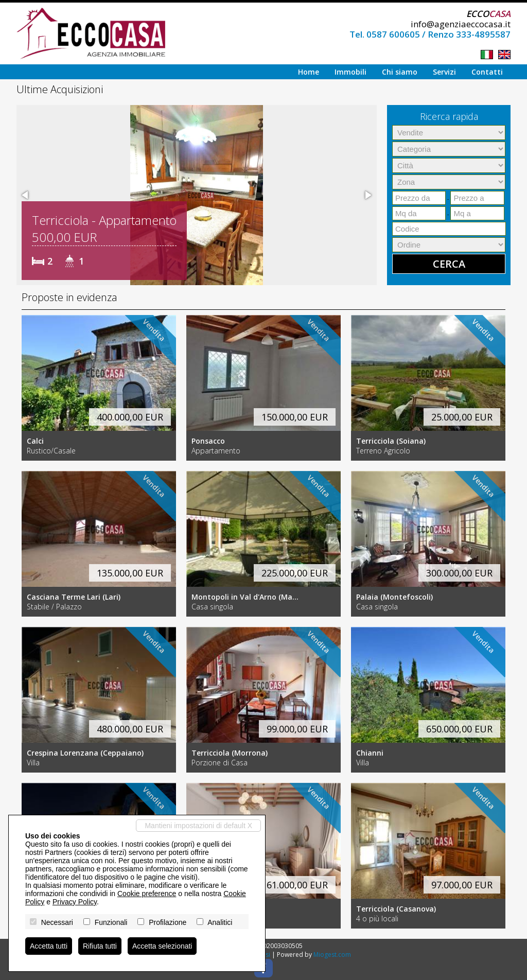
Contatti (487, 72)
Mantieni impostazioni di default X (198, 826)
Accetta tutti (49, 946)
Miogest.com (332, 955)
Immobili (350, 72)
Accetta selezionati (162, 946)
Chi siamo (400, 72)
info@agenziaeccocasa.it (461, 24)
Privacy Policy (75, 902)
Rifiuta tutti (100, 946)
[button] (26, 195)
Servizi (444, 72)
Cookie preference (147, 894)
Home (309, 72)
